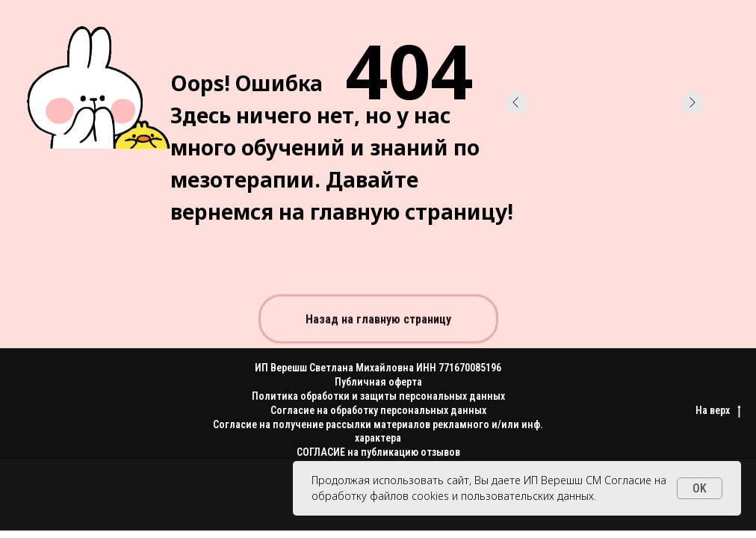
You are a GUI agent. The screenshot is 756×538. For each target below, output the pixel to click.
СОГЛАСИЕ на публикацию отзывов (378, 452)
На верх (718, 411)
